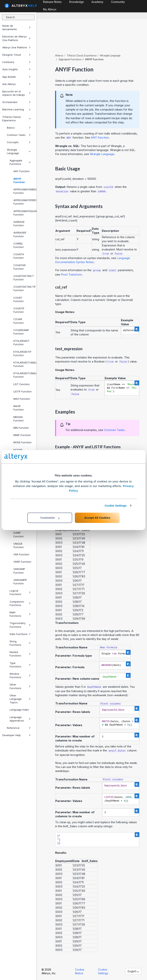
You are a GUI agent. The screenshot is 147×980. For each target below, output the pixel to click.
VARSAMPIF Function (20, 582)
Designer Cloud (16, 55)
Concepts (19, 142)
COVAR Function (19, 321)
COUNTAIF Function (20, 267)
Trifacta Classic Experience (16, 119)
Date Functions (20, 634)
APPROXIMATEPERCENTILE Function (23, 202)
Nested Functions (20, 654)
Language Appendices (20, 719)
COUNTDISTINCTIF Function (23, 288)
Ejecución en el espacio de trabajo (16, 93)
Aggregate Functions (20, 162)
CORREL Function (19, 245)
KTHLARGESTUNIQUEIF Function (23, 375)
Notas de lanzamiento (16, 27)
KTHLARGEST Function (21, 343)
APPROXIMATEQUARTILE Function (23, 213)
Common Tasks (19, 135)
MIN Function (21, 428)
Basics (19, 128)
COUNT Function (19, 299)
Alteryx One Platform (16, 47)
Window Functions (20, 675)
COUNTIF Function (19, 310)
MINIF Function (22, 435)
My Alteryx (50, 9)
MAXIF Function (19, 408)
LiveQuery (16, 62)
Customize (50, 518)
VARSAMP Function (19, 571)
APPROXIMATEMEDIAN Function (23, 191)
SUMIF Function (19, 534)
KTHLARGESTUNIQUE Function (23, 364)
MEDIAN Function (19, 419)
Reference (19, 728)
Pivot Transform (71, 275)
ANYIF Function (19, 180)
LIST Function (22, 384)
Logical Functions (20, 592)
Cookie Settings (116, 506)
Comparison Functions (20, 603)
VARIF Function (22, 562)
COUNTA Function (19, 256)
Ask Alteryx (16, 84)
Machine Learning (16, 109)
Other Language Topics (20, 699)
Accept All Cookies (97, 518)
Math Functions (20, 614)
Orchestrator (16, 102)
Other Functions (20, 686)
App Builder (16, 77)
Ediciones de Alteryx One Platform (16, 38)
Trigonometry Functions (20, 625)
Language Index (19, 710)
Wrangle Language (19, 151)
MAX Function (22, 399)
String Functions (20, 643)
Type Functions (20, 665)
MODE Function (22, 442)
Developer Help (16, 735)
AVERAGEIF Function (20, 234)
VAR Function (21, 554)
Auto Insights (16, 69)
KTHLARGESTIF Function (22, 353)
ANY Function (22, 171)
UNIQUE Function (19, 545)
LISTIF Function (22, 391)
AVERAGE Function (19, 224)
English (133, 971)
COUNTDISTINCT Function (23, 278)
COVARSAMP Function (21, 332)
